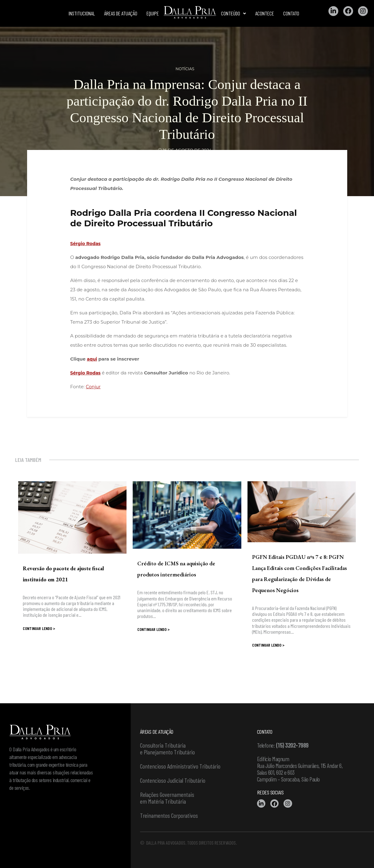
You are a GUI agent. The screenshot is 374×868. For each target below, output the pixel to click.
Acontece (265, 13)
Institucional (82, 13)
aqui (92, 359)
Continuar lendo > (39, 628)
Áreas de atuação (121, 13)
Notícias (185, 69)
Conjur (93, 387)
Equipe (153, 13)
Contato (291, 13)
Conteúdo (233, 13)
